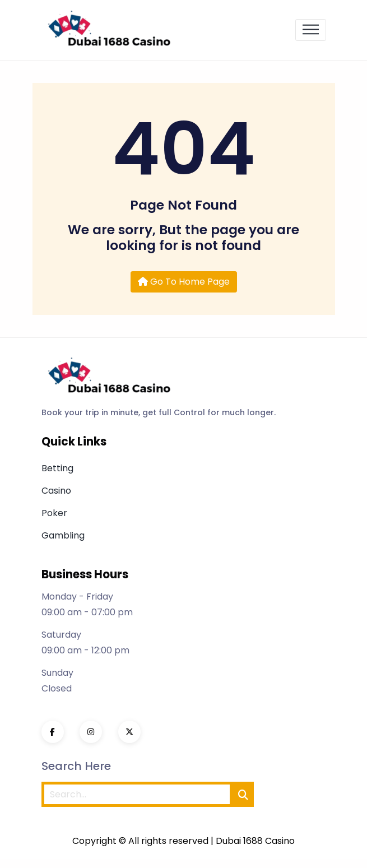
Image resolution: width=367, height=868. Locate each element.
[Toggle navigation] (311, 30)
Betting (57, 468)
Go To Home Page (184, 282)
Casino (56, 491)
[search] (243, 794)
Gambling (63, 535)
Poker (54, 513)
